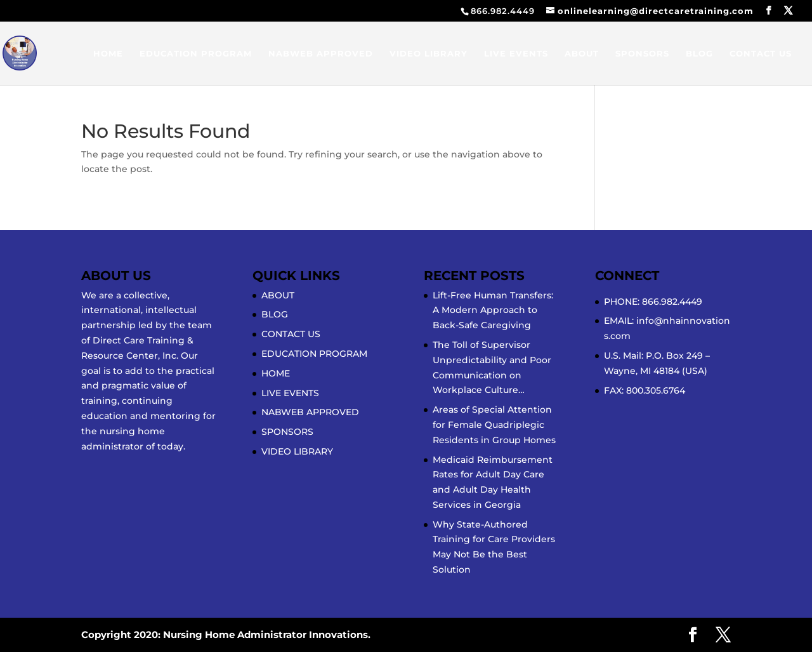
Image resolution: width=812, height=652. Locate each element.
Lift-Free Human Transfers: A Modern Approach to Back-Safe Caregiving (493, 310)
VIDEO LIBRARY (429, 54)
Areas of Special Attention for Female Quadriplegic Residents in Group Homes (494, 425)
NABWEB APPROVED (321, 54)
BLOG (699, 54)
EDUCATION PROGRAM (196, 54)
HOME (108, 54)
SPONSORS (642, 54)
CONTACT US (761, 54)
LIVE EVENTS (516, 54)
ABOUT (582, 54)
